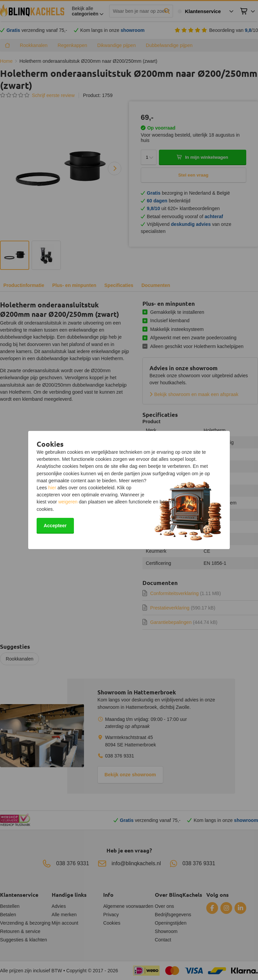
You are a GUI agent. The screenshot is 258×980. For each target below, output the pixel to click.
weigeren (68, 502)
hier (52, 488)
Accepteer (55, 526)
